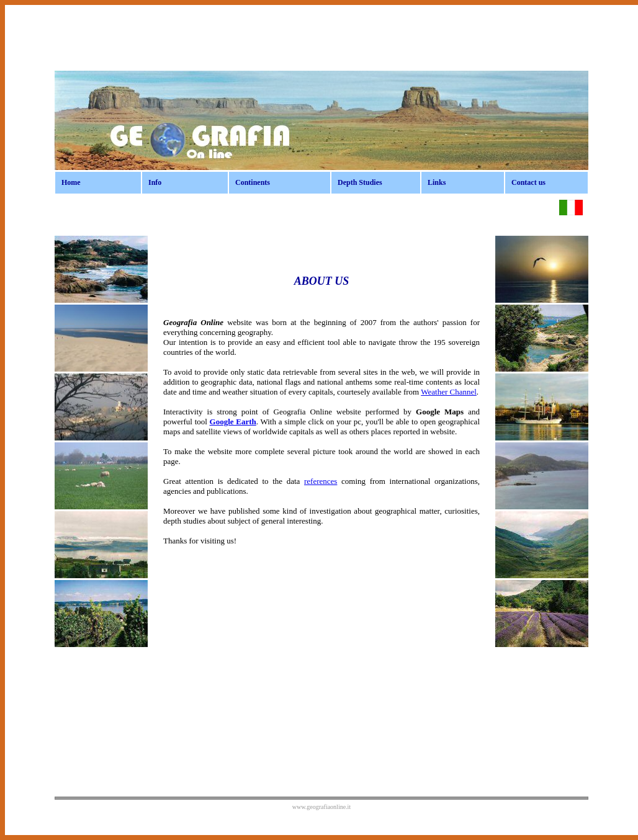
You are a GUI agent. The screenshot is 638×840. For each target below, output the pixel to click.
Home (71, 182)
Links (437, 182)
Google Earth (233, 422)
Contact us (528, 182)
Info (155, 182)
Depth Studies (360, 182)
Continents (253, 182)
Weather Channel (449, 392)
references (321, 481)
